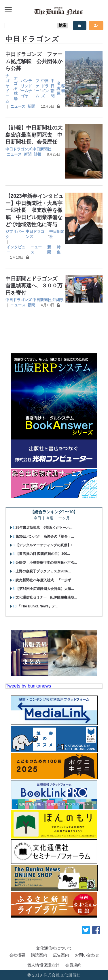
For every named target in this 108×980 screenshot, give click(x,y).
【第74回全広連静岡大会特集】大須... (45, 589)
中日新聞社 (42, 149)
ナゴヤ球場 (16, 89)
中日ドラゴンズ (45, 89)
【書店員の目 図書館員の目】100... (43, 554)
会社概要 (17, 955)
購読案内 (39, 955)
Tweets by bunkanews (28, 686)
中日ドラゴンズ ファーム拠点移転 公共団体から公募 (34, 61)
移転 (63, 89)
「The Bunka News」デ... (38, 606)
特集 (59, 250)
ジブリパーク (15, 234)
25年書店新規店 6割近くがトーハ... (44, 528)
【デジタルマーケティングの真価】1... (46, 545)
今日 (37, 518)
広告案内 (61, 955)
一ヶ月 (64, 518)
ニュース (18, 106)
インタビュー (16, 250)
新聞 (31, 106)
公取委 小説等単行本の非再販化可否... (46, 563)
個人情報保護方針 (43, 965)
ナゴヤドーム (7, 89)
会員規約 (73, 965)
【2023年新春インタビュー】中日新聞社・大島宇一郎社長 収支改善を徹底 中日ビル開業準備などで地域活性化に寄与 (34, 210)
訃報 (37, 154)
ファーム (37, 89)
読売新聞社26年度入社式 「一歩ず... (45, 580)
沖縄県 (58, 300)
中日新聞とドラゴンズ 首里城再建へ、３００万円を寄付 (34, 286)
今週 (50, 518)
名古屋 (59, 89)
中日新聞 (53, 89)
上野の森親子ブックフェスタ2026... (43, 571)
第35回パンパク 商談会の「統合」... (45, 537)
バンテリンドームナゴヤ (26, 89)
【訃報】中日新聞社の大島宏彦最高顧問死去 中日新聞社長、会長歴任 (34, 135)
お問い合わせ (87, 955)
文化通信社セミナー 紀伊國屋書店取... (46, 597)
